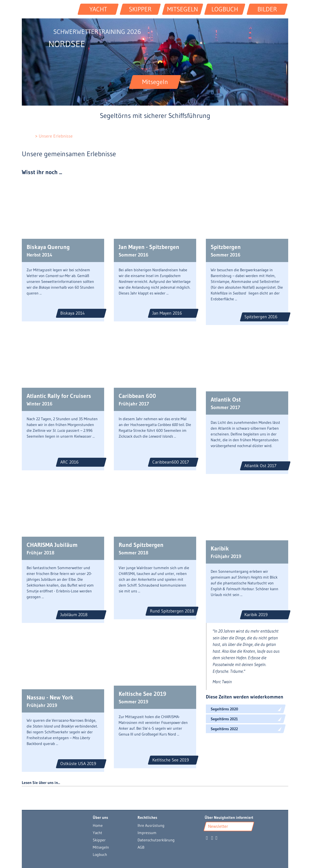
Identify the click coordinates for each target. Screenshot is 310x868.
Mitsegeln (101, 847)
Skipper (99, 840)
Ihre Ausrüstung (151, 825)
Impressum (147, 833)
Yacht (97, 833)
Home (98, 825)
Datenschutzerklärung (156, 840)
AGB (141, 847)
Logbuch (100, 854)
